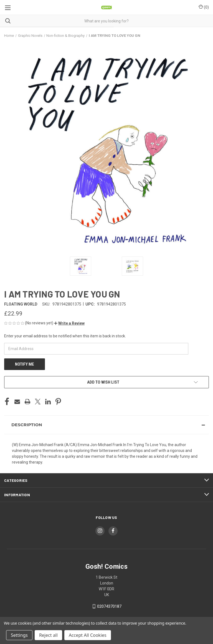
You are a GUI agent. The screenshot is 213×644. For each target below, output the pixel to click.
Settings (19, 635)
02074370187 (109, 606)
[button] (69, 323)
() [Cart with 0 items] (204, 7)
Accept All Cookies (88, 635)
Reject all (48, 635)
